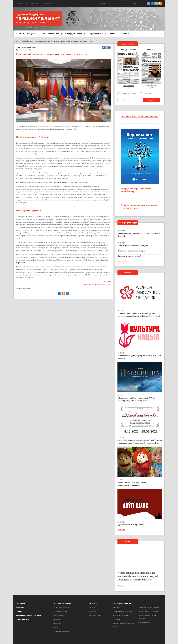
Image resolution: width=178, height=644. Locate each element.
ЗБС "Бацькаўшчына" (50, 34)
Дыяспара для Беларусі (73, 34)
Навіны (19, 611)
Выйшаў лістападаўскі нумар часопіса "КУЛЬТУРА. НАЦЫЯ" (140, 357)
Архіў (128, 88)
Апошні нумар (128, 85)
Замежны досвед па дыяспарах (29, 615)
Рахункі (55, 627)
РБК (74, 129)
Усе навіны (121, 530)
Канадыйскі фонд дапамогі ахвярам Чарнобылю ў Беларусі (139, 235)
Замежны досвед (144, 622)
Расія (29, 288)
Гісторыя (116, 608)
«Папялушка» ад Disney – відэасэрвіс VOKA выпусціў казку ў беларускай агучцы (136, 399)
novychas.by (27, 50)
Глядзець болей (123, 261)
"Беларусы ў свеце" (129, 94)
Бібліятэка (34, 3)
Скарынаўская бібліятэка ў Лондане (133, 246)
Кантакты (49, 3)
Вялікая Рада (57, 619)
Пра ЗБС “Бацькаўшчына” (61, 608)
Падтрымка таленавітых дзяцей (131, 251)
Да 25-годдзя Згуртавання (61, 631)
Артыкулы (93, 612)
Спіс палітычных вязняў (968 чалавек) (139, 116)
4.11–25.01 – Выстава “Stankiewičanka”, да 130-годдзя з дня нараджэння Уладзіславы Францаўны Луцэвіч (140, 442)
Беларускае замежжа (95, 34)
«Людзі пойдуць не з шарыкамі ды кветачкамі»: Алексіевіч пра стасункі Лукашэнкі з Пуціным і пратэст (138, 576)
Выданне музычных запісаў (129, 256)
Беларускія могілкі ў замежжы (149, 612)
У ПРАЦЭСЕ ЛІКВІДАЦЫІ (26, 34)
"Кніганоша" (149, 94)
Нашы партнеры (23, 619)
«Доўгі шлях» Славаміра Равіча (131, 525)
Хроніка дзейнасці (59, 615)
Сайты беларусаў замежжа (122, 615)
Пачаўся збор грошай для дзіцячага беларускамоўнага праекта (132, 484)
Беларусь (126, 34)
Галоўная (20, 3)
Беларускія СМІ (94, 615)
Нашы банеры (57, 623)
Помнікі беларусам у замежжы (149, 608)
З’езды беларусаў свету (60, 612)
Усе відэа (121, 586)
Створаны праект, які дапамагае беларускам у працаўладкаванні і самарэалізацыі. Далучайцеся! (139, 315)
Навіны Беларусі (27, 41)
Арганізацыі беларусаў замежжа (124, 612)
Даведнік (92, 608)
